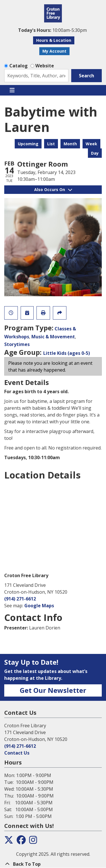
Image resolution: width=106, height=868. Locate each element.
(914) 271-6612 (20, 599)
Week (91, 144)
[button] (52, 30)
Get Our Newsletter (53, 690)
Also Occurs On (53, 189)
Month (70, 144)
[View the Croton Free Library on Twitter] (9, 842)
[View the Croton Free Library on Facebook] (21, 842)
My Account (54, 51)
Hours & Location (54, 40)
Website (45, 66)
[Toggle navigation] (12, 90)
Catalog (19, 66)
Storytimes (17, 344)
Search (86, 76)
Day (95, 153)
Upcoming (28, 144)
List (51, 144)
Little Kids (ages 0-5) (67, 353)
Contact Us (17, 753)
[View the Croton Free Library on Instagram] (33, 842)
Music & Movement (53, 337)
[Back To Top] (53, 864)
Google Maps (39, 606)
